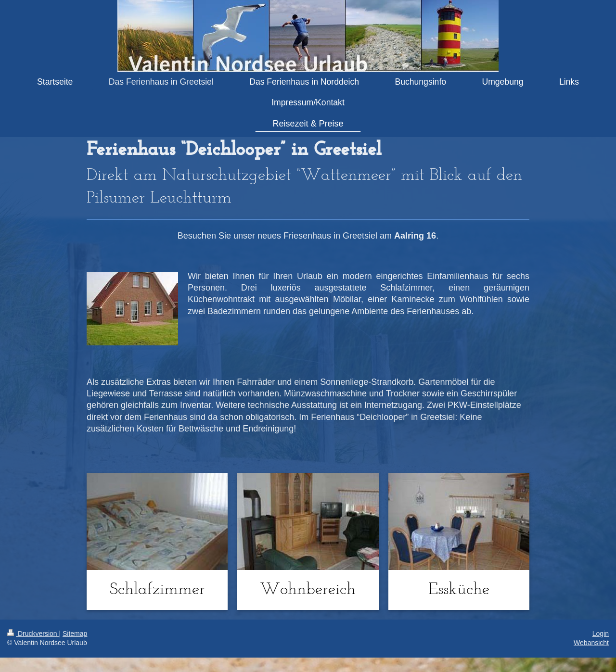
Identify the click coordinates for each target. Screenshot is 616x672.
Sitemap (75, 634)
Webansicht (591, 643)
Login (601, 634)
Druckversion (33, 634)
